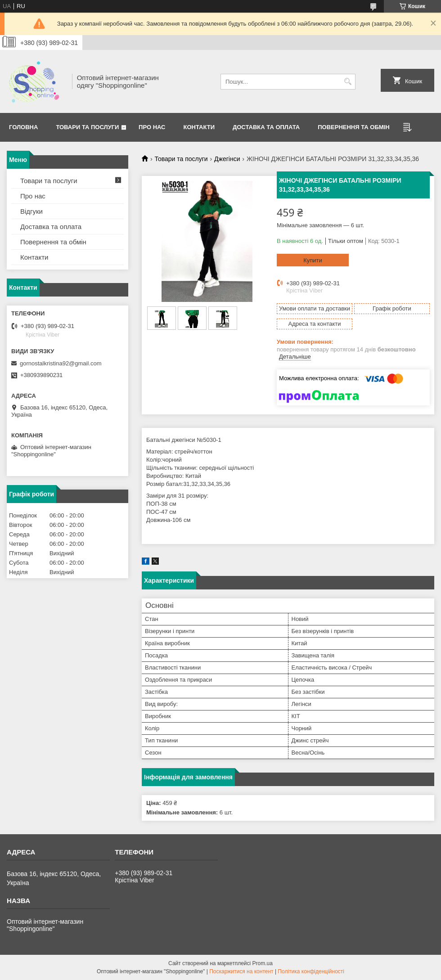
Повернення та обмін (53, 242)
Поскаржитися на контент (241, 971)
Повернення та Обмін (353, 127)
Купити (313, 260)
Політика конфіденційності (311, 971)
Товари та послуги (87, 127)
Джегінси (227, 159)
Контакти (199, 127)
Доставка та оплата (266, 127)
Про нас (152, 127)
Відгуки (31, 211)
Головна (23, 127)
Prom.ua (263, 963)
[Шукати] (348, 82)
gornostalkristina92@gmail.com (61, 363)
